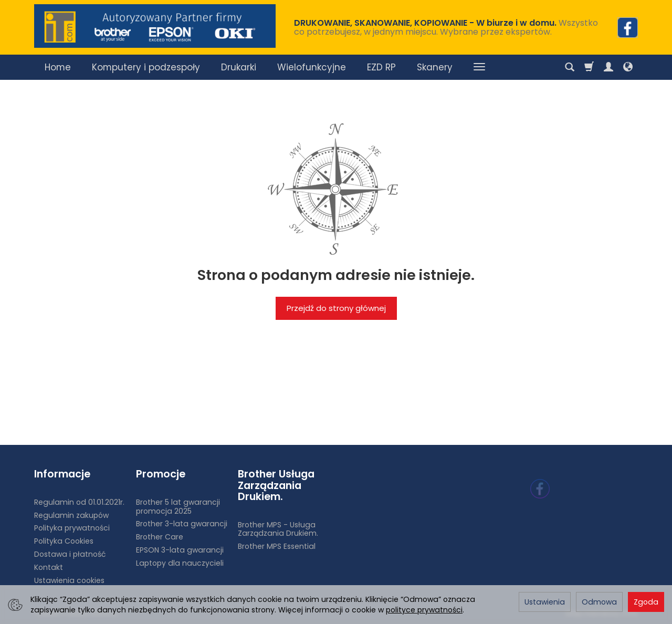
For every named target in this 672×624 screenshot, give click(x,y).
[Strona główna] (155, 26)
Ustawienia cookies (69, 580)
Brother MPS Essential (277, 546)
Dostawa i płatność (70, 554)
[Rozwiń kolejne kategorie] (479, 67)
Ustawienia (545, 602)
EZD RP (381, 67)
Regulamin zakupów (71, 515)
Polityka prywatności (72, 528)
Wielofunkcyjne (312, 67)
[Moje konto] (608, 67)
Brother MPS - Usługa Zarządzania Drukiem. (278, 529)
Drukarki (239, 67)
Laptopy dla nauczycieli (180, 563)
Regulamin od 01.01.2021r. (79, 502)
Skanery (435, 67)
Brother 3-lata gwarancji (182, 524)
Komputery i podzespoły (146, 67)
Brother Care (160, 537)
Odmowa (599, 602)
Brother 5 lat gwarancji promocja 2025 (178, 507)
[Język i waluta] (628, 67)
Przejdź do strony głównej (336, 308)
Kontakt (49, 567)
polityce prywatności (424, 610)
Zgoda (646, 602)
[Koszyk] (589, 67)
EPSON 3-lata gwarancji (180, 550)
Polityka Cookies (64, 541)
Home (58, 67)
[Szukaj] (570, 67)
